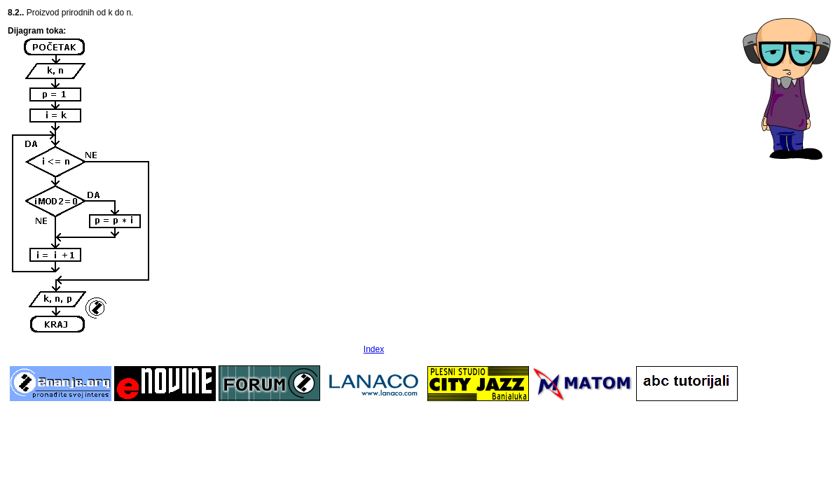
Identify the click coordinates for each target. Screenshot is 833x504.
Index (374, 349)
